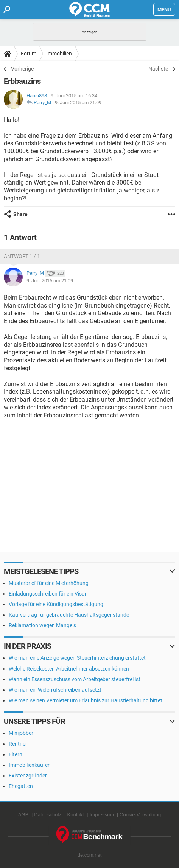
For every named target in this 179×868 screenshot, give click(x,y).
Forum (29, 54)
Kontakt (76, 815)
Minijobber (21, 733)
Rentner (18, 744)
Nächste (158, 69)
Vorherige (22, 69)
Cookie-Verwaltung (140, 815)
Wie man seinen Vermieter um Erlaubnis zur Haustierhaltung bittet (86, 700)
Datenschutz (48, 815)
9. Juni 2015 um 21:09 (78, 102)
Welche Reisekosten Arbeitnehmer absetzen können (69, 669)
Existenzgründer (28, 776)
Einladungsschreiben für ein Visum (49, 594)
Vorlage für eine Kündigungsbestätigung (56, 604)
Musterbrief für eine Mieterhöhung (49, 583)
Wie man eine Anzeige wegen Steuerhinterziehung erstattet (77, 658)
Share (20, 214)
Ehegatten (21, 786)
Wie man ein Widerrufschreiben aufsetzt (55, 690)
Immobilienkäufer (29, 765)
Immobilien (59, 54)
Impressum (102, 815)
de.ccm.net (90, 855)
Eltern (16, 754)
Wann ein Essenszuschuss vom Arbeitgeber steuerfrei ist (75, 679)
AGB (23, 815)
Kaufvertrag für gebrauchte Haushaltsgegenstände (69, 615)
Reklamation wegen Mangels (42, 625)
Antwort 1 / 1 (22, 256)
